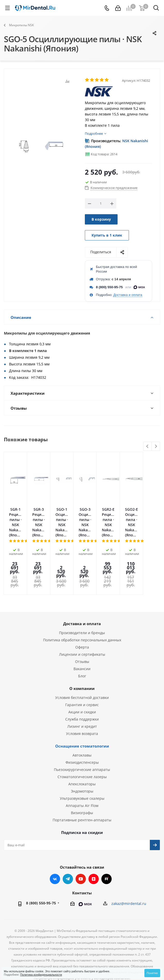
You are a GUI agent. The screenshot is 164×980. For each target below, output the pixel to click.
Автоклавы (82, 726)
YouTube (81, 849)
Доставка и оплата (128, 295)
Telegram (68, 849)
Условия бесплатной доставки (82, 668)
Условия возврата (82, 704)
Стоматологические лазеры (82, 747)
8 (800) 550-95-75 (109, 287)
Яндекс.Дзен (94, 849)
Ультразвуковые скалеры (82, 769)
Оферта (82, 618)
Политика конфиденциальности (41, 975)
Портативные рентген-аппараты (82, 790)
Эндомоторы (82, 762)
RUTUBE (106, 849)
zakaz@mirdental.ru (129, 874)
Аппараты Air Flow (82, 776)
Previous (148, 447)
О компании (82, 659)
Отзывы (82, 632)
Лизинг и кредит (82, 697)
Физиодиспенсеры (82, 733)
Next (156, 447)
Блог (82, 646)
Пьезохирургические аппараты (82, 740)
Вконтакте (55, 849)
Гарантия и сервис (82, 675)
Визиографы (82, 783)
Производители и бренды (82, 603)
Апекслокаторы (82, 754)
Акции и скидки (82, 682)
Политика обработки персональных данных (82, 610)
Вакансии (82, 639)
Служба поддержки (82, 690)
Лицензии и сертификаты (82, 625)
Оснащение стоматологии (82, 716)
